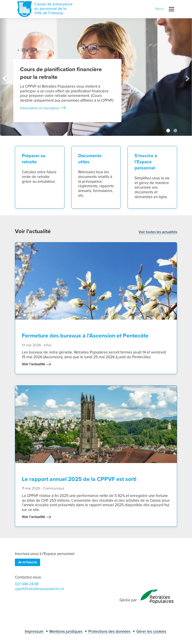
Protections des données (109, 631)
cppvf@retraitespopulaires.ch (39, 589)
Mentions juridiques (66, 631)
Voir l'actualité (37, 364)
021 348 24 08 (27, 584)
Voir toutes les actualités (158, 232)
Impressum (34, 631)
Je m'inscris (27, 562)
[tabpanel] (96, 77)
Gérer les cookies (151, 631)
